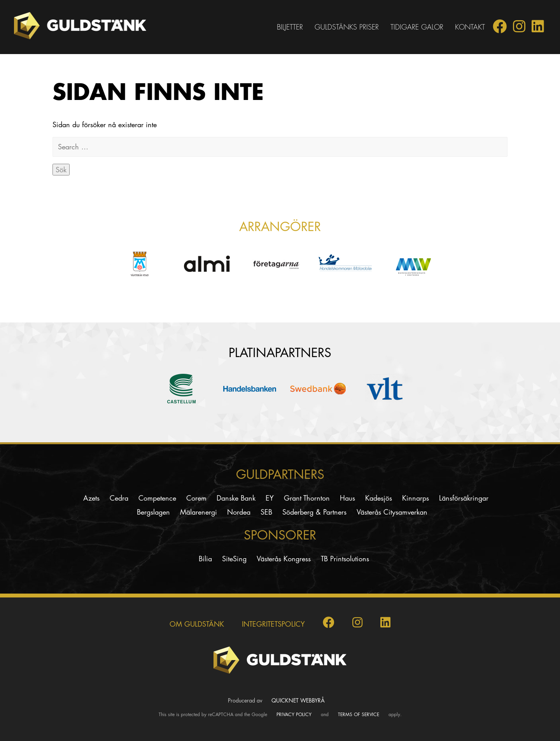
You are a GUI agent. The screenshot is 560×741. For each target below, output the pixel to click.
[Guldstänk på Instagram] (519, 29)
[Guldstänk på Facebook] (500, 29)
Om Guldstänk (197, 624)
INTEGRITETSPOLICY (273, 624)
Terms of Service (359, 714)
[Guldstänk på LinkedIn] (538, 29)
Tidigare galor (417, 27)
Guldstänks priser (347, 27)
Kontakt (470, 27)
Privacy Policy (294, 714)
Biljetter (290, 27)
